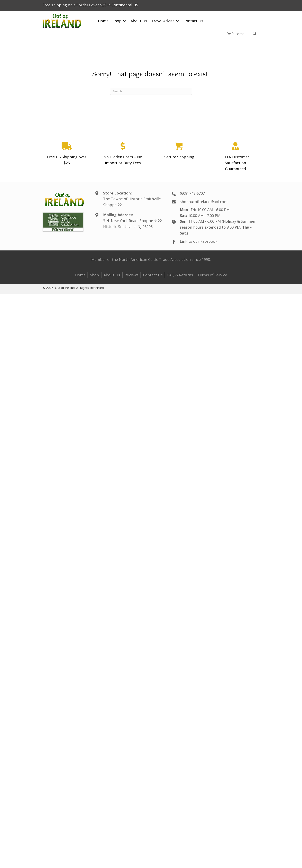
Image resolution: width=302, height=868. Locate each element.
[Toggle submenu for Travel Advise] (177, 21)
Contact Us (153, 275)
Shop (95, 275)
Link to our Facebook (199, 241)
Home (80, 275)
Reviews (132, 275)
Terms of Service (212, 275)
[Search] (151, 91)
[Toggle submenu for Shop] (124, 21)
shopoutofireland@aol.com (204, 202)
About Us (112, 275)
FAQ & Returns (180, 275)
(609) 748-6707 (192, 193)
